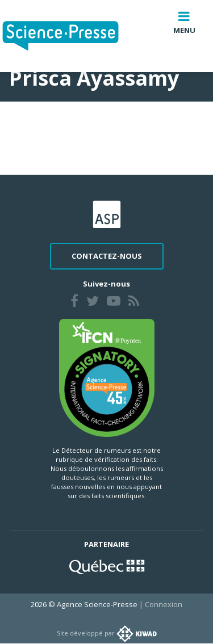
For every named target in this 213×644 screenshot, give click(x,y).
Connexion (164, 604)
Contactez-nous (107, 256)
